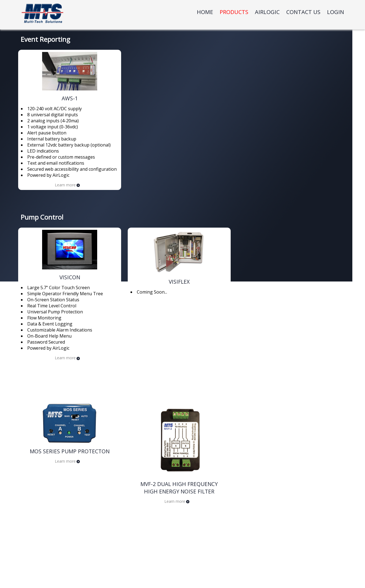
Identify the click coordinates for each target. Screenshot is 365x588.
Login (336, 12)
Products (234, 12)
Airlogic (267, 12)
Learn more (67, 185)
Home (205, 12)
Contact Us (303, 12)
